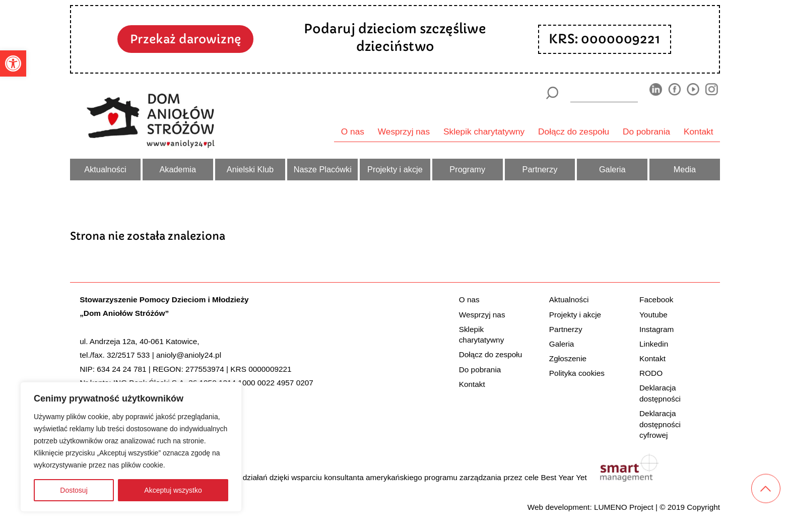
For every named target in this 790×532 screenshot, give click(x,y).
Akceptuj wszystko (173, 490)
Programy (467, 169)
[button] (13, 63)
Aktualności (105, 169)
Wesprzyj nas (404, 131)
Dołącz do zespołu (574, 131)
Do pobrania (646, 131)
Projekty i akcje (395, 169)
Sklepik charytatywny (484, 131)
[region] (131, 447)
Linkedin (654, 344)
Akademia (178, 169)
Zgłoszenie (568, 358)
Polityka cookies (577, 373)
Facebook (656, 300)
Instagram (656, 329)
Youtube (653, 315)
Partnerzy (540, 169)
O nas (353, 131)
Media (685, 169)
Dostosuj (74, 490)
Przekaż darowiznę (185, 39)
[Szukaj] (552, 93)
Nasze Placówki (323, 169)
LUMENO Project (624, 507)
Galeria (612, 169)
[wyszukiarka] (604, 93)
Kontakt (699, 131)
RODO (651, 373)
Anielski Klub (250, 169)
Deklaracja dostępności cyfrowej (660, 424)
